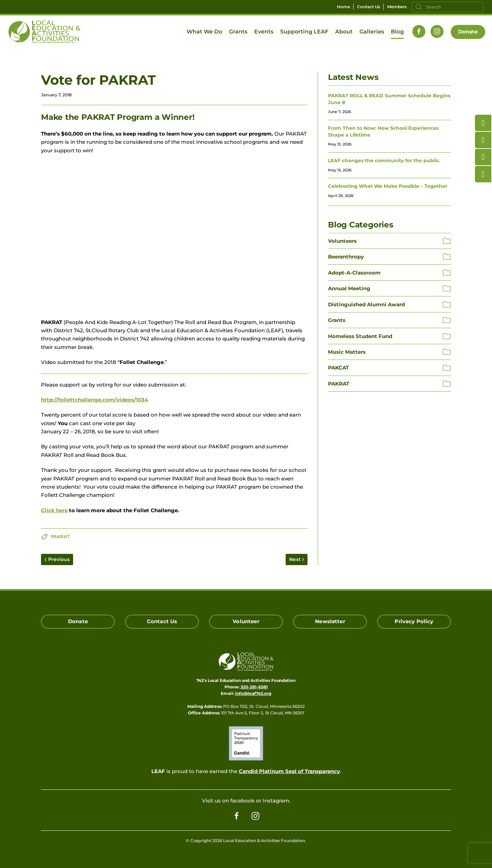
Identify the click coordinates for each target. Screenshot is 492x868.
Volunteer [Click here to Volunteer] (246, 621)
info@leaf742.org (253, 693)
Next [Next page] (297, 559)
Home (343, 7)
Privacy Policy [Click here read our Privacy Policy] (414, 621)
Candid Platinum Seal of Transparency (289, 771)
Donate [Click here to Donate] (78, 621)
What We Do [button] (204, 32)
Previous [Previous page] (57, 559)
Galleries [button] (372, 32)
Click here (54, 510)
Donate (468, 32)
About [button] (344, 32)
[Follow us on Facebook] (419, 31)
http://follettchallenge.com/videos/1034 (94, 400)
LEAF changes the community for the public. (384, 160)
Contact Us (368, 7)
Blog (397, 32)
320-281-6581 (254, 687)
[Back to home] (44, 32)
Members (397, 7)
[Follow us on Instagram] (437, 31)
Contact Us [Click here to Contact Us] (162, 621)
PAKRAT (60, 536)
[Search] (448, 7)
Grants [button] (238, 32)
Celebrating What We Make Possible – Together (388, 186)
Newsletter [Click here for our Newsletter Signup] (330, 621)
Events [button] (264, 32)
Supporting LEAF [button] (304, 32)
